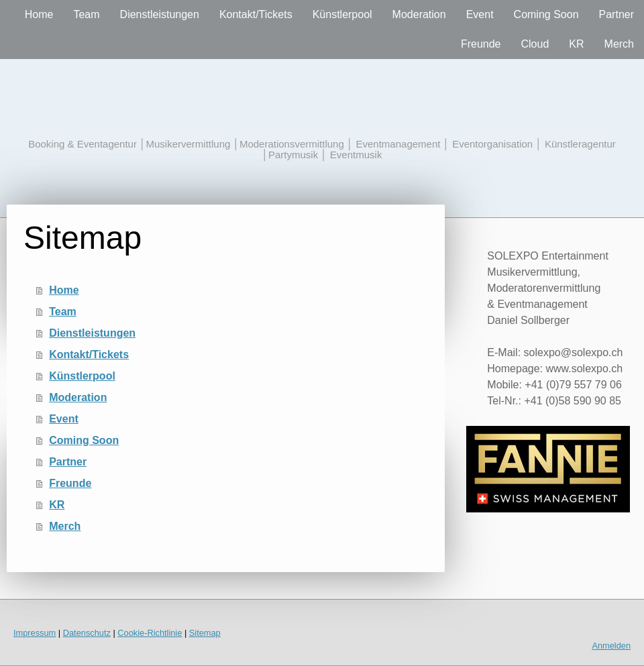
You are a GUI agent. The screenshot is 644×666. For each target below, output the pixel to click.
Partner (616, 14)
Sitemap (205, 633)
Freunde (481, 44)
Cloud (535, 44)
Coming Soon (546, 14)
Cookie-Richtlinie (150, 633)
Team (86, 14)
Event (480, 14)
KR (576, 44)
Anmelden (611, 646)
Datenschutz (87, 633)
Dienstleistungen (160, 14)
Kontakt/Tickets (256, 14)
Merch (619, 44)
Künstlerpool (342, 14)
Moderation (419, 14)
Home (39, 14)
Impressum (35, 633)
